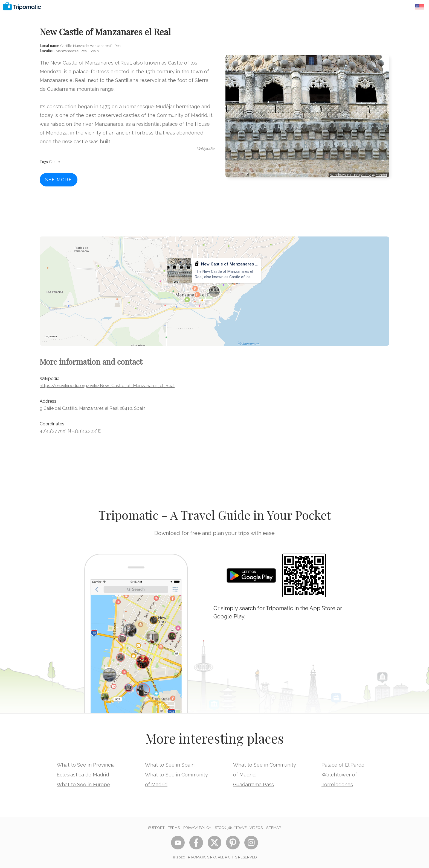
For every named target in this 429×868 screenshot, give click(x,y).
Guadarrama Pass (253, 784)
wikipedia (206, 148)
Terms (174, 828)
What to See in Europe (83, 784)
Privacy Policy (197, 828)
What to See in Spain (170, 765)
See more (59, 180)
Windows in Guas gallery (351, 175)
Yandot (381, 175)
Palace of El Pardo (343, 765)
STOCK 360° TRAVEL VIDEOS (239, 828)
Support (156, 828)
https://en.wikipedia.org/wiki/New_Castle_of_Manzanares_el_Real (107, 386)
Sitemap (274, 828)
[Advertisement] (307, 202)
